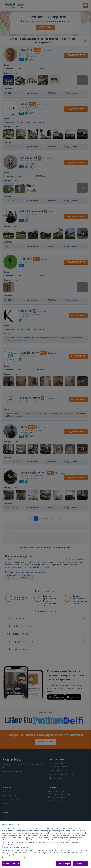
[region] (45, 844)
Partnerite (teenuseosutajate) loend (17, 858)
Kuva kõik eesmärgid (11, 864)
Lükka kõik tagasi (64, 864)
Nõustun (80, 864)
